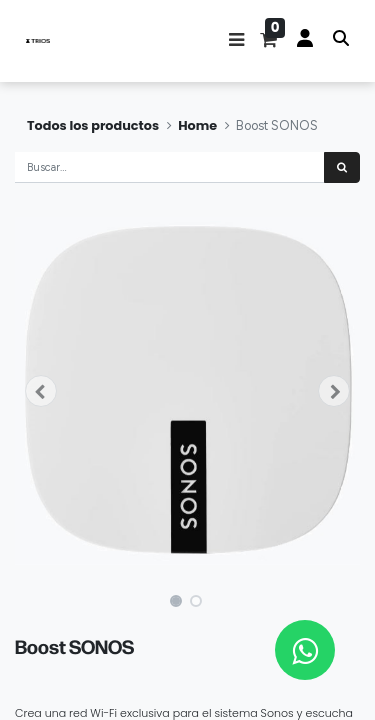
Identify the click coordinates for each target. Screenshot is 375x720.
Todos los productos (93, 125)
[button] (236, 41)
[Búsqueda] (342, 167)
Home (197, 125)
